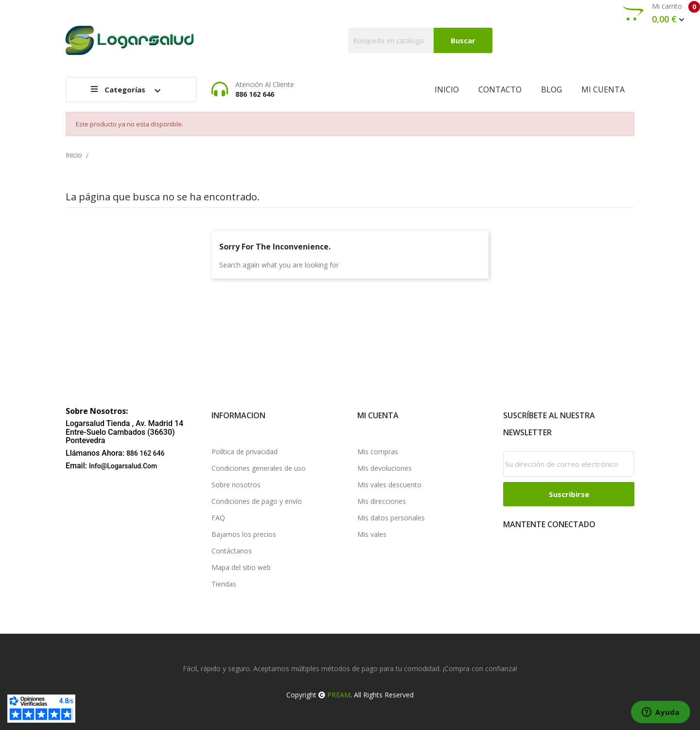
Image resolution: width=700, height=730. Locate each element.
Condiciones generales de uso (259, 468)
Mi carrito (661, 13)
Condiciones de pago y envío (257, 501)
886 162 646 (146, 453)
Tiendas (224, 584)
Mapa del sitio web (241, 567)
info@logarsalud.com (123, 466)
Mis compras (378, 452)
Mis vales (372, 534)
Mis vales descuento (389, 485)
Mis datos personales (391, 518)
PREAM (339, 695)
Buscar (463, 40)
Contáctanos (232, 551)
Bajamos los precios (244, 534)
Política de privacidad (245, 452)
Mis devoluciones (385, 468)
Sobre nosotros (236, 485)
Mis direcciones (382, 501)
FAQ (218, 518)
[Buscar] (420, 40)
